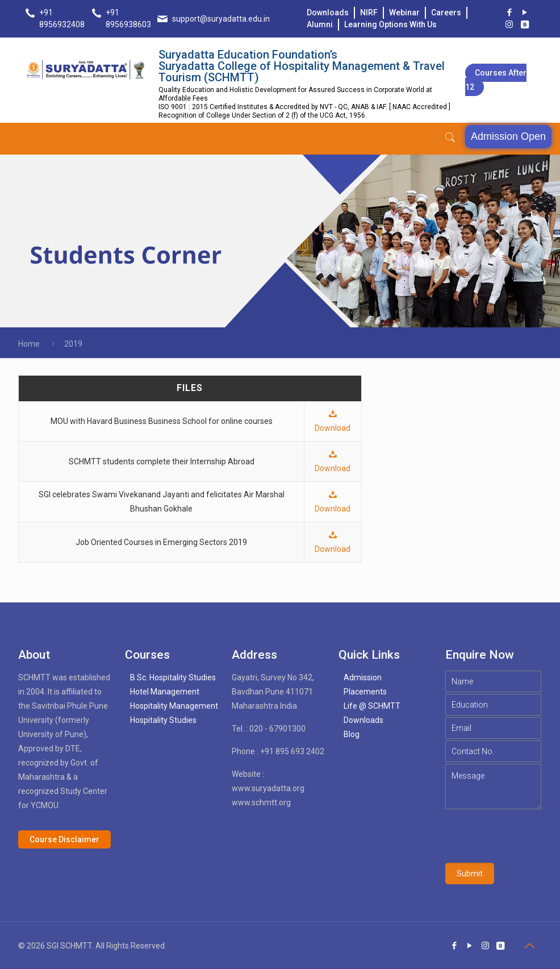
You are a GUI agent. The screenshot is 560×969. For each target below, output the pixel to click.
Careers (446, 13)
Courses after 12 (496, 80)
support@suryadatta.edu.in (221, 19)
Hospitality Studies (163, 720)
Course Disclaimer (64, 839)
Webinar (404, 13)
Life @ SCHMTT (372, 706)
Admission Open (508, 136)
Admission (363, 677)
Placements (365, 692)
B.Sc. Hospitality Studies (173, 677)
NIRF (369, 13)
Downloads (328, 13)
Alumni (320, 24)
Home (29, 344)
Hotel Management (165, 692)
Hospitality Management (174, 706)
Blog (352, 734)
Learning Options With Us (390, 24)
